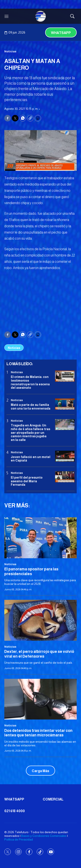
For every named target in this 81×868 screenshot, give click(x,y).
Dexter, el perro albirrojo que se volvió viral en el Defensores (39, 654)
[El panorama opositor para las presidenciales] (40, 538)
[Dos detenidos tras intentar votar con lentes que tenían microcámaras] (40, 699)
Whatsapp (61, 33)
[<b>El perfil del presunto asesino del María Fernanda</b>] (65, 477)
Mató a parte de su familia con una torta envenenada (31, 407)
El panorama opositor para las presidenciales (31, 571)
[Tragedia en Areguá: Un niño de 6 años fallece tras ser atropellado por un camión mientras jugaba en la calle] (65, 425)
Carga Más (40, 771)
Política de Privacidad (19, 839)
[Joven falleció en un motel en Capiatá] (65, 456)
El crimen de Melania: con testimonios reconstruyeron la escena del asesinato (30, 382)
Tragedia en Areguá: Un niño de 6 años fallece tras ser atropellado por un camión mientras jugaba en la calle (30, 433)
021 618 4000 (15, 811)
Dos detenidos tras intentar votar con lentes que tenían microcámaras (38, 733)
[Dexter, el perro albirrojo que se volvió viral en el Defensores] (40, 620)
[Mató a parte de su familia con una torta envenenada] (65, 404)
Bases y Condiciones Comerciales (44, 836)
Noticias (10, 51)
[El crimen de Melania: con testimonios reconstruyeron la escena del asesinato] (65, 376)
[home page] (41, 16)
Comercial (53, 799)
